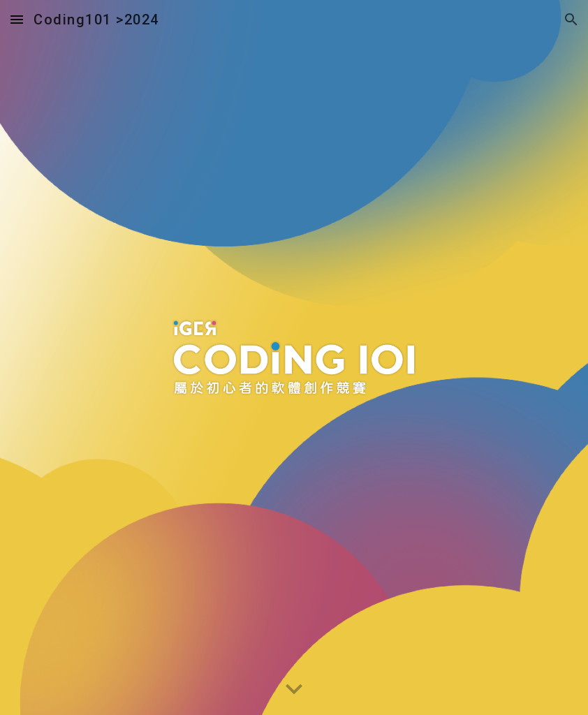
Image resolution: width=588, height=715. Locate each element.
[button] (17, 19)
